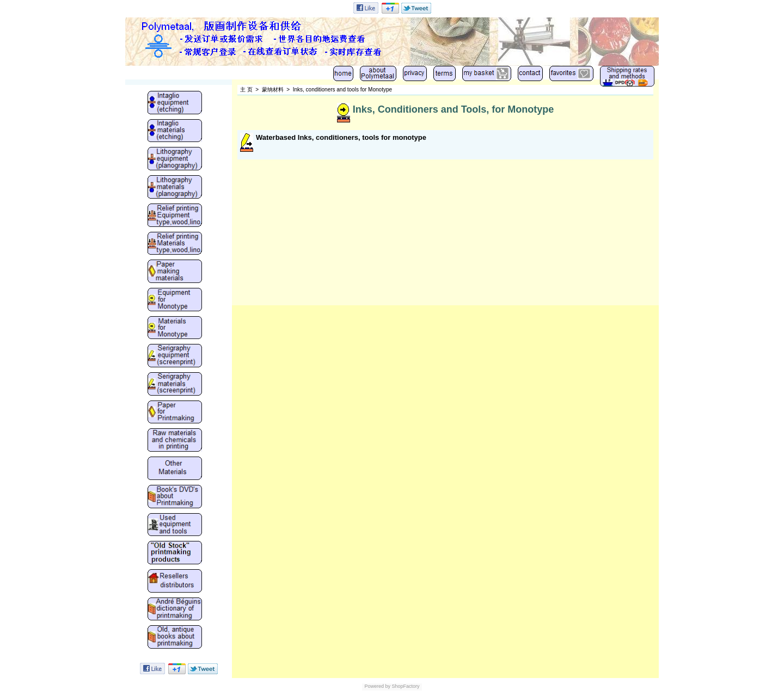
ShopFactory (405, 686)
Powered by (377, 686)
